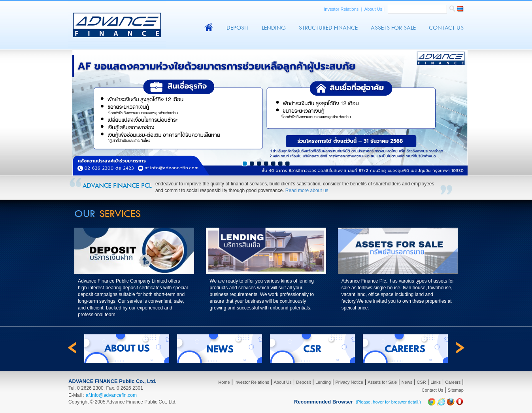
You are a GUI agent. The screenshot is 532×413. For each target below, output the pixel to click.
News (407, 382)
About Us (374, 9)
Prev (10, 172)
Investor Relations (342, 9)
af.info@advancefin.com (111, 395)
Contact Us (446, 28)
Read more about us (307, 190)
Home (224, 382)
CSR (422, 382)
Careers (453, 382)
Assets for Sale (382, 382)
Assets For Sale (393, 28)
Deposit (238, 28)
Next (522, 172)
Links (436, 382)
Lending (274, 28)
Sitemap (456, 390)
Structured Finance (328, 28)
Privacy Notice (349, 382)
